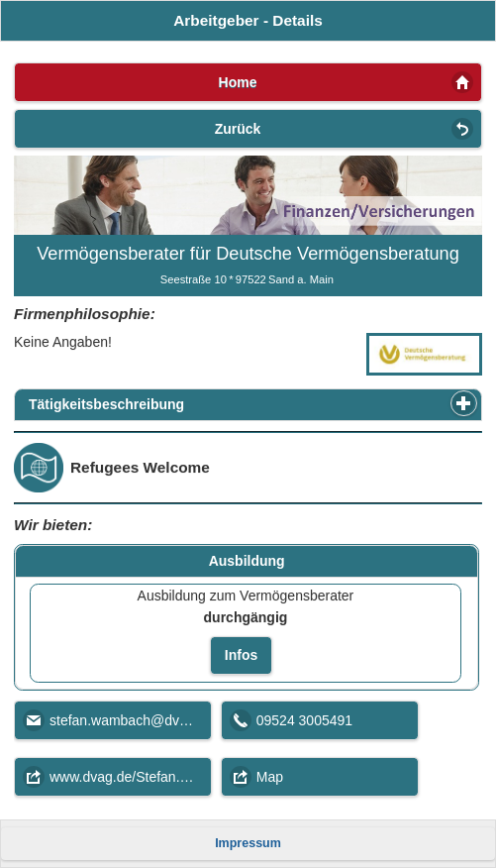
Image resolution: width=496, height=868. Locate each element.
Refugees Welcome (140, 467)
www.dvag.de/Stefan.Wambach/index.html (131, 777)
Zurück (238, 129)
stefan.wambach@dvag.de (131, 720)
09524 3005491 (304, 720)
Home (238, 82)
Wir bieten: (53, 525)
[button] (464, 404)
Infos (241, 655)
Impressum (248, 843)
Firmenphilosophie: (85, 314)
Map (270, 777)
